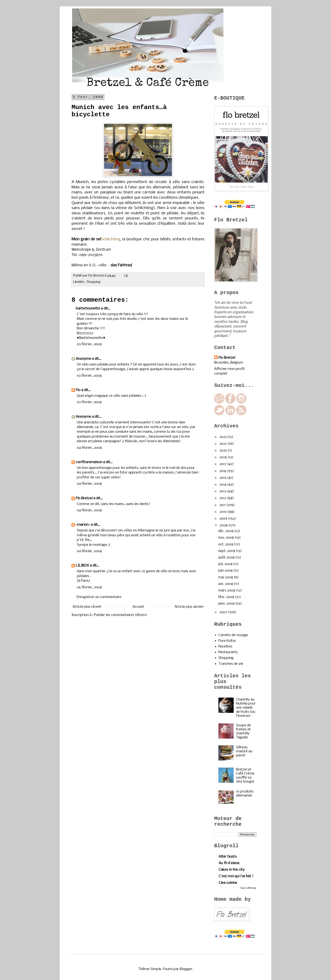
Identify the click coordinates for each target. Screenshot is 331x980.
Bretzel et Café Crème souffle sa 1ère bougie (245, 776)
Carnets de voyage (233, 635)
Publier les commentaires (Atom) (120, 615)
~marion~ (83, 525)
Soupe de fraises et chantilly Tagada (243, 732)
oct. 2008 (226, 544)
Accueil (138, 607)
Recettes (225, 647)
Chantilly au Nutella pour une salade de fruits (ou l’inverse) (246, 708)
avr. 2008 (226, 584)
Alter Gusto (228, 857)
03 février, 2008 (89, 344)
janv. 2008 (227, 604)
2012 (223, 498)
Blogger (186, 969)
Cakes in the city (232, 870)
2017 (223, 464)
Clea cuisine (228, 883)
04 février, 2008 (89, 448)
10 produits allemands (245, 794)
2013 (223, 491)
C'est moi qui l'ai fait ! (236, 876)
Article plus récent (87, 607)
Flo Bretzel (84, 498)
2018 (223, 457)
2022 (223, 444)
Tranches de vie (231, 664)
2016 (223, 471)
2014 (223, 485)
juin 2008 (226, 571)
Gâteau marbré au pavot (244, 751)
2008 (224, 525)
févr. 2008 (227, 597)
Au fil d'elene (229, 863)
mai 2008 (226, 577)
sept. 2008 (227, 551)
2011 (223, 505)
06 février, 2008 (89, 587)
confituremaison (89, 462)
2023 (223, 437)
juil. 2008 (226, 564)
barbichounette (88, 309)
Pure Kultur (227, 641)
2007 (224, 612)
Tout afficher (248, 888)
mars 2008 (227, 591)
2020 (224, 451)
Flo (78, 390)
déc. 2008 (226, 531)
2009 (224, 519)
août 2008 (227, 558)
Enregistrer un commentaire (99, 597)
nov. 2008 (226, 538)
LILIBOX (82, 566)
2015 (223, 478)
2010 (223, 512)
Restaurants (228, 652)
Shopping (94, 282)
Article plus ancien (189, 607)
